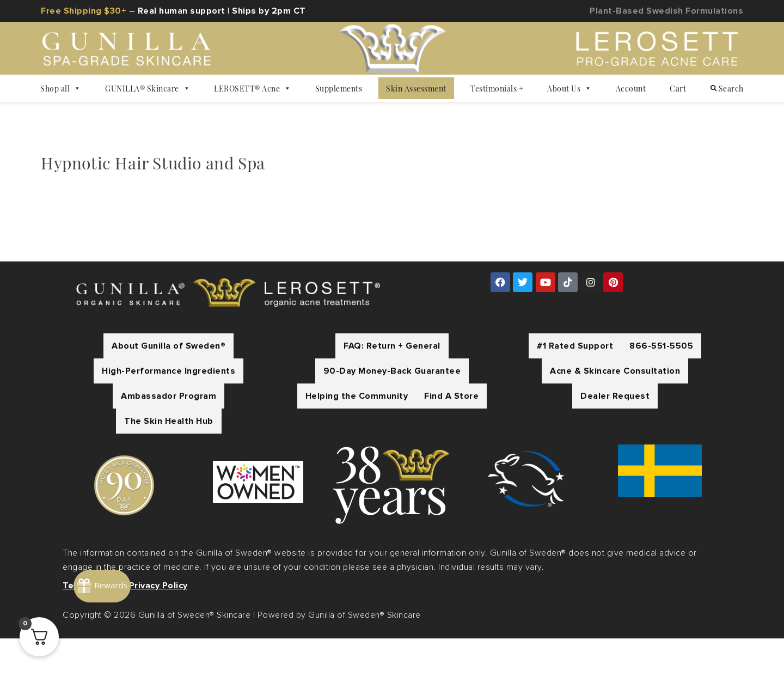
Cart (678, 88)
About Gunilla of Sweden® (169, 383)
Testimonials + (497, 88)
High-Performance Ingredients (169, 409)
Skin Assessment (416, 88)
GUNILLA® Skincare (148, 88)
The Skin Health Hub (169, 459)
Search (727, 88)
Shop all (61, 88)
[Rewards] (144, 551)
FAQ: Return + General (392, 383)
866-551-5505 (661, 383)
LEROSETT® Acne (253, 88)
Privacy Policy (158, 623)
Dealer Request (615, 434)
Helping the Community (357, 434)
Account (631, 88)
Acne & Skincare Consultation (615, 409)
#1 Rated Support (575, 383)
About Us (569, 88)
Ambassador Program (169, 434)
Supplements (339, 88)
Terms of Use (92, 623)
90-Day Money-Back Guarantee (392, 409)
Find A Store (451, 434)
